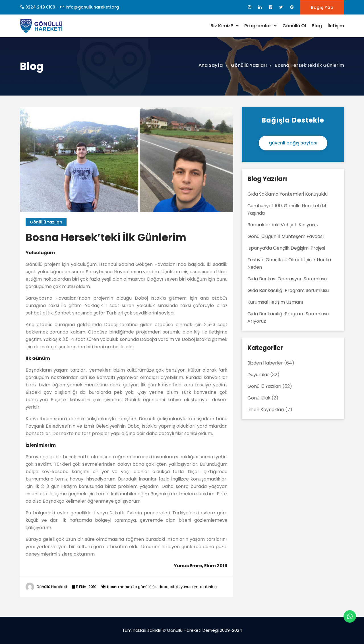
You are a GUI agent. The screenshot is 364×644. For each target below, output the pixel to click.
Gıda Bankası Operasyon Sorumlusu (287, 279)
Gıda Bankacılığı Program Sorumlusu (288, 290)
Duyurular (258, 375)
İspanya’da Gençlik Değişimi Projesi (286, 248)
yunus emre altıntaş (199, 587)
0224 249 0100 (40, 7)
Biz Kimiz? (225, 26)
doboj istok (169, 587)
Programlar (260, 26)
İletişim (336, 26)
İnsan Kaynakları (266, 410)
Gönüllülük (259, 398)
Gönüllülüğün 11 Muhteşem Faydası (286, 236)
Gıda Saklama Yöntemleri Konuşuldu (288, 194)
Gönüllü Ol (294, 26)
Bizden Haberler (265, 363)
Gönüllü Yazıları (46, 222)
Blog (317, 26)
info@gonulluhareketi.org (92, 7)
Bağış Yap (322, 7)
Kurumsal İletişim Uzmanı (275, 302)
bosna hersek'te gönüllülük (132, 587)
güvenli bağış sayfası (293, 143)
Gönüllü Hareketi (52, 587)
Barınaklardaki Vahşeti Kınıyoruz (283, 225)
